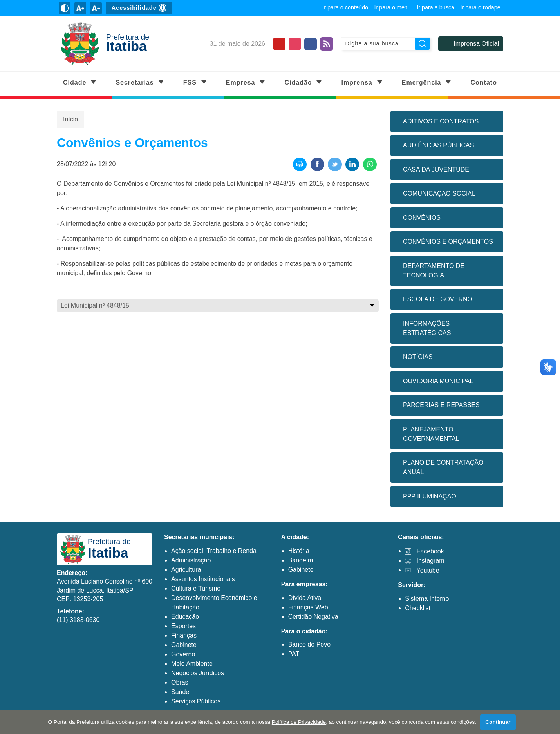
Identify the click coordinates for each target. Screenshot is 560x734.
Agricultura (186, 570)
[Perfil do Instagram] (295, 44)
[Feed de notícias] (327, 44)
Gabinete (184, 645)
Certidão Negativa (313, 617)
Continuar (498, 722)
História (299, 551)
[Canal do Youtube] (279, 44)
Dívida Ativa (305, 598)
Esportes (183, 626)
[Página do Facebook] (311, 44)
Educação (185, 617)
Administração (191, 560)
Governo (183, 654)
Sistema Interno (427, 599)
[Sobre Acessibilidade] (139, 8)
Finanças (184, 635)
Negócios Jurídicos (198, 673)
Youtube (428, 570)
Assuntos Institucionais (203, 579)
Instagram (430, 561)
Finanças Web (308, 607)
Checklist (418, 608)
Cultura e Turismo (196, 588)
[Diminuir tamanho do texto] (96, 8)
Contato (484, 82)
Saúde (180, 692)
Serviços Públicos (196, 701)
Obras (180, 682)
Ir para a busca (435, 7)
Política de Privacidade (299, 722)
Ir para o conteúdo (345, 7)
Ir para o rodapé (480, 7)
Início (70, 119)
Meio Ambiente (192, 664)
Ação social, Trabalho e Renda (214, 551)
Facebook (430, 551)
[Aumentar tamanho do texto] (80, 8)
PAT (294, 654)
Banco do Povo (310, 645)
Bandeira (301, 560)
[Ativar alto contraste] (65, 8)
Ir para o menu (392, 7)
